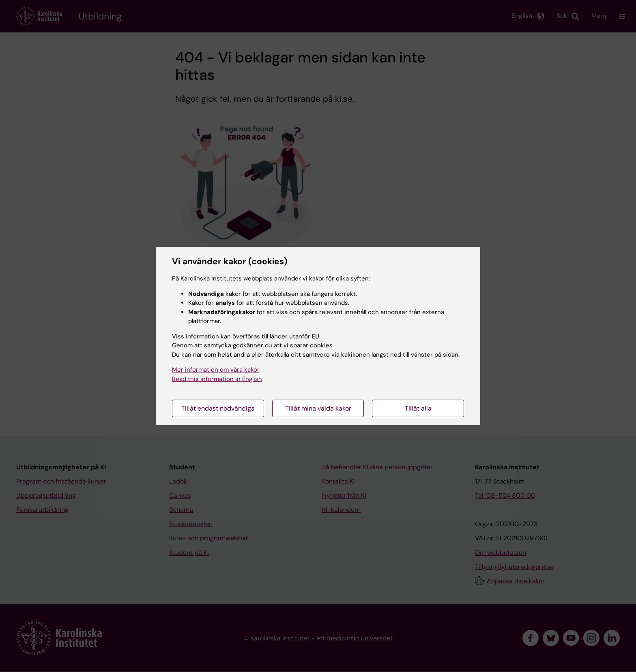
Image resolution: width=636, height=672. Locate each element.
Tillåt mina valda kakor (318, 408)
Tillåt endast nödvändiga (218, 408)
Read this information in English (217, 379)
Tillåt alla (418, 408)
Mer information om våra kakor (216, 370)
